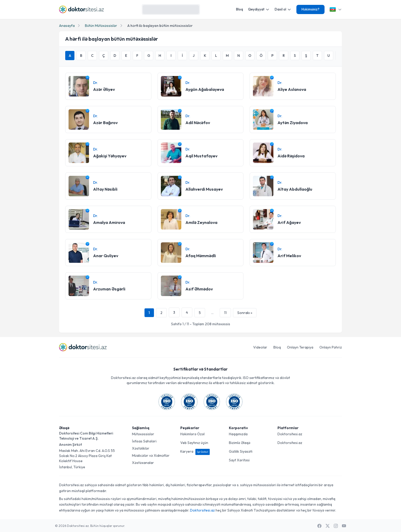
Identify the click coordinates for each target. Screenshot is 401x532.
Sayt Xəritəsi (239, 460)
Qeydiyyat (259, 9)
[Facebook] (319, 526)
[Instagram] (336, 526)
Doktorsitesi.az (290, 434)
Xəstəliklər (141, 448)
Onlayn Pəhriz (331, 347)
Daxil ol (283, 9)
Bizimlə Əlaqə (240, 443)
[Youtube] (344, 526)
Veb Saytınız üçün (194, 443)
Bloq (240, 9)
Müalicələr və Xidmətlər (151, 455)
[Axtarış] (194, 9)
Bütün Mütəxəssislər (101, 26)
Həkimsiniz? (310, 9)
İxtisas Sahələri (144, 441)
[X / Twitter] (328, 526)
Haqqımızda (238, 434)
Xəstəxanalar (143, 463)
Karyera (195, 451)
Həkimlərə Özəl (192, 434)
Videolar (260, 347)
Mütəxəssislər (143, 434)
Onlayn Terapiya (300, 347)
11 (225, 313)
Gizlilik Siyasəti (241, 451)
